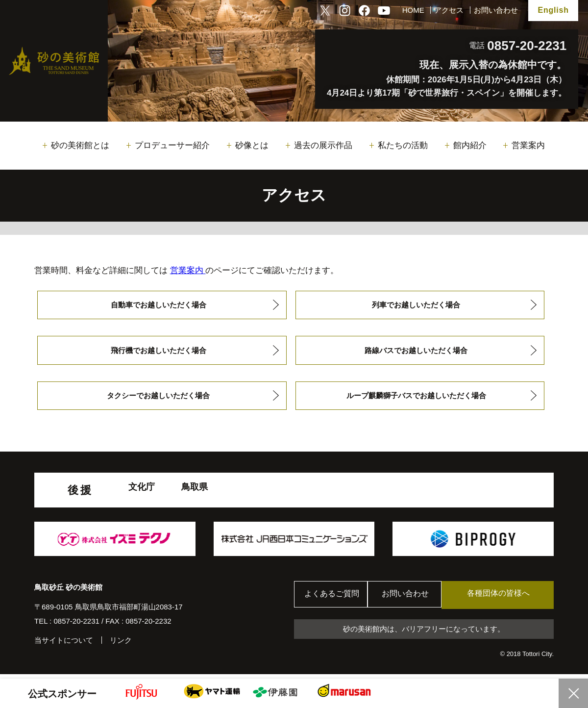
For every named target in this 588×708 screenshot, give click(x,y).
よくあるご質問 (333, 599)
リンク (121, 644)
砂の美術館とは (80, 145)
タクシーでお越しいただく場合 (158, 398)
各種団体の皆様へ (507, 598)
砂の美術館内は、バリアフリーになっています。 (424, 633)
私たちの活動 (403, 145)
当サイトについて (64, 644)
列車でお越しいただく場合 (416, 305)
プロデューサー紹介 (172, 145)
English (553, 10)
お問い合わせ (496, 10)
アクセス (449, 10)
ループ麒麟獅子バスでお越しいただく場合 (416, 398)
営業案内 (528, 145)
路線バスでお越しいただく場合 (416, 352)
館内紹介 (470, 145)
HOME (413, 10)
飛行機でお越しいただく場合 (158, 352)
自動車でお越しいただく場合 (158, 305)
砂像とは (252, 145)
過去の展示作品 (323, 145)
